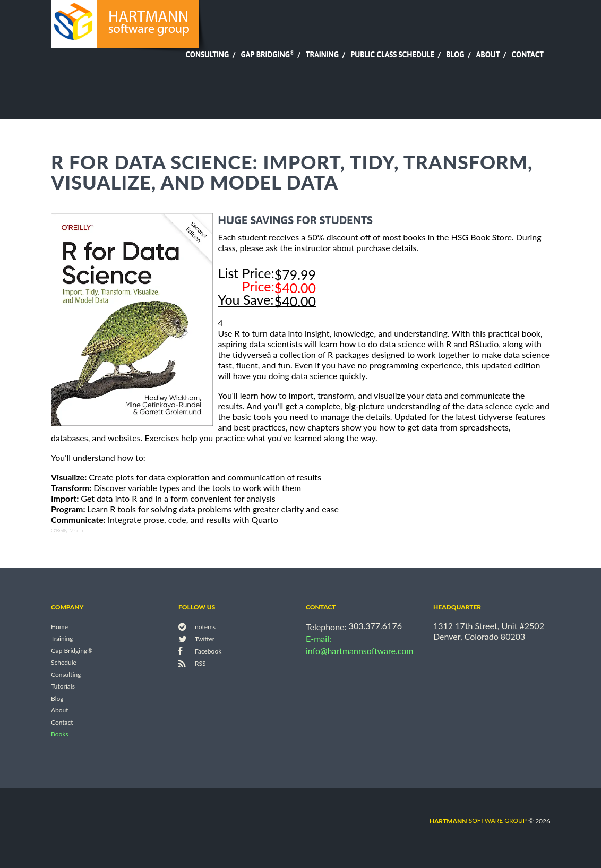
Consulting (207, 55)
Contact (528, 55)
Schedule (64, 663)
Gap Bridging (267, 55)
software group (478, 820)
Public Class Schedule (392, 55)
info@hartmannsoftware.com (360, 651)
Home (59, 627)
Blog (455, 55)
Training (322, 55)
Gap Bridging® (72, 651)
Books (60, 734)
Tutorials (63, 687)
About (488, 55)
